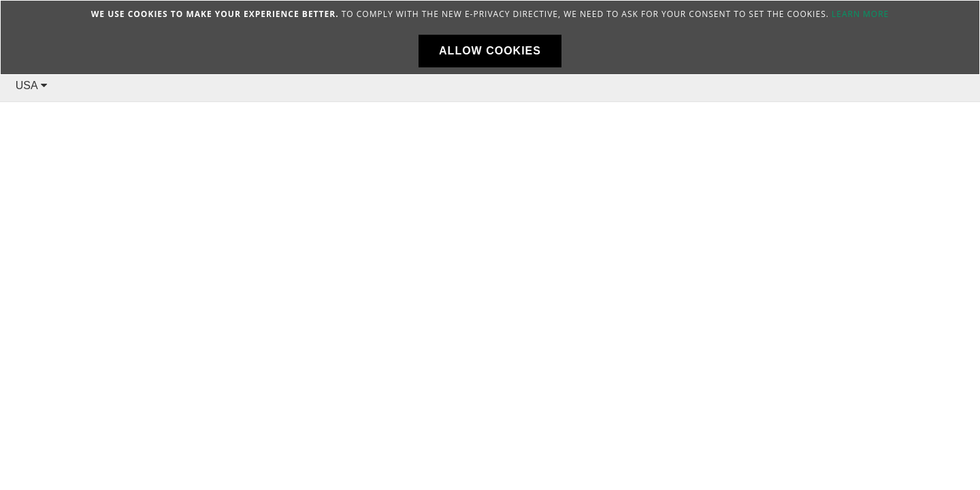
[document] (490, 37)
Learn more (860, 14)
